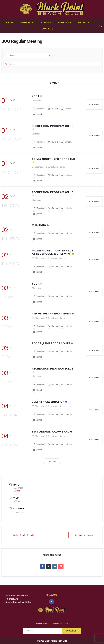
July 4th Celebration (48, 402)
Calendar (46, 23)
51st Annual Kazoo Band (51, 432)
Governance (65, 23)
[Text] (54, 64)
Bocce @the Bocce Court (51, 343)
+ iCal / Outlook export (82, 535)
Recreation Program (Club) (53, 126)
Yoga (36, 96)
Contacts (48, 29)
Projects (84, 23)
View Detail (94, 104)
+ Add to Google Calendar (23, 535)
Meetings (18, 512)
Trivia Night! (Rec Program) (53, 159)
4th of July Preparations (51, 314)
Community (27, 23)
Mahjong (39, 225)
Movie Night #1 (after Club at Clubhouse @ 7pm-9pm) (53, 252)
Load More (52, 461)
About (10, 23)
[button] (101, 26)
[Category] (29, 55)
